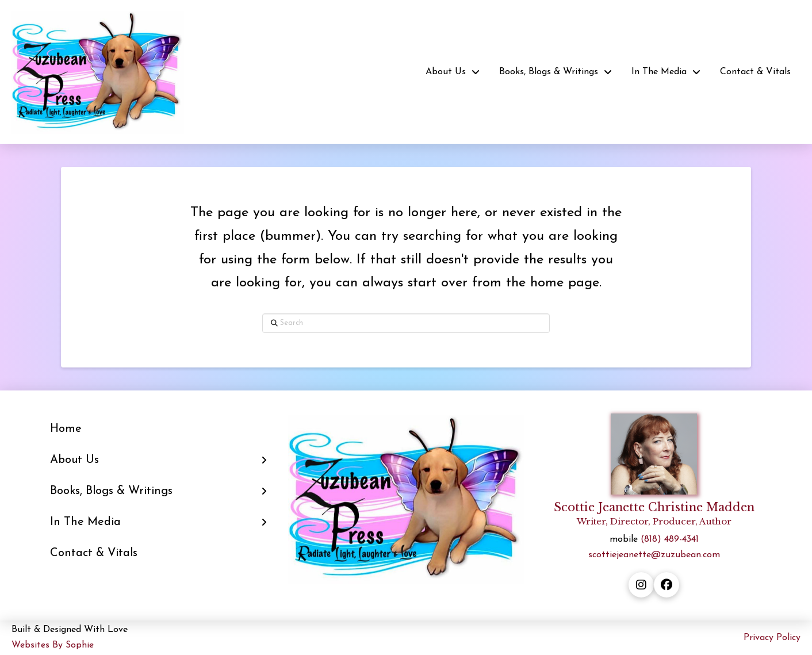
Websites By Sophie (53, 645)
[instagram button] (641, 585)
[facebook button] (667, 585)
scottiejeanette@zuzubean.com (654, 555)
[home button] (98, 72)
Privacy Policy (772, 638)
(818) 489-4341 (670, 539)
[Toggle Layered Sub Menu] (158, 460)
